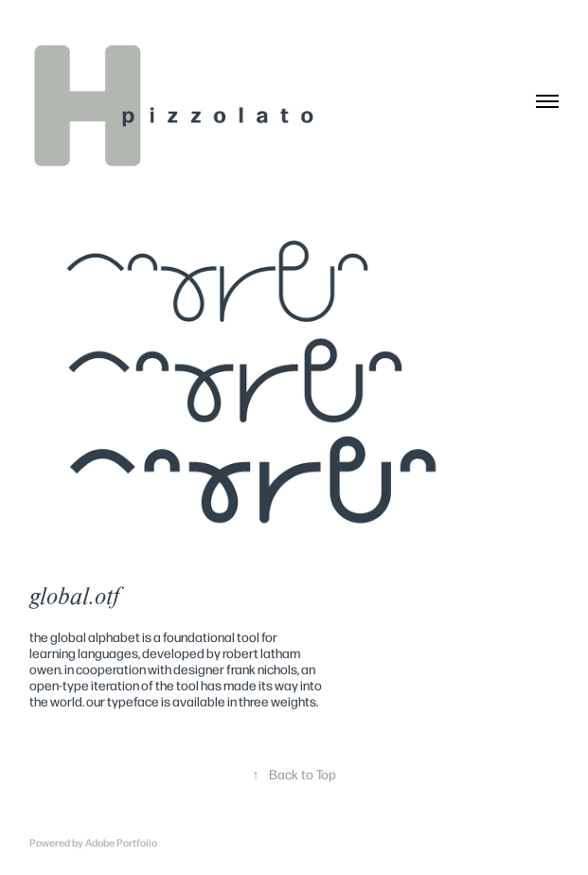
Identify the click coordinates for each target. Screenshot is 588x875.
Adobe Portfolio (121, 842)
